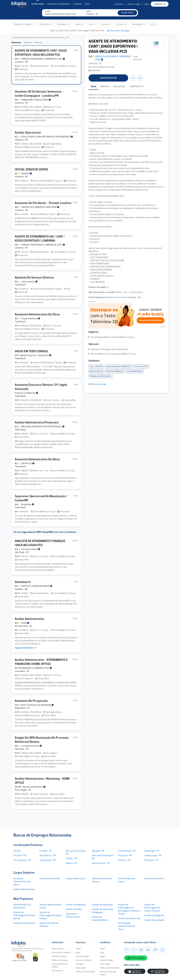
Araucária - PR (125, 855)
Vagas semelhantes (26, 648)
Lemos (29, 282)
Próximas (38, 42)
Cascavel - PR (20, 855)
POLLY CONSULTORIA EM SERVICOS (47, 137)
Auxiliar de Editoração (103, 905)
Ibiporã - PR (71, 863)
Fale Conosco (57, 971)
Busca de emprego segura (108, 973)
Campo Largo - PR (153, 855)
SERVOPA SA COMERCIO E (40, 207)
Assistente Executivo (154, 878)
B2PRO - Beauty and (30, 787)
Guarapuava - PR (48, 860)
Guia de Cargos (107, 960)
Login (146, 4)
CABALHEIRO (36, 100)
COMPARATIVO (136, 86)
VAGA (93, 86)
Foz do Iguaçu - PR (22, 860)
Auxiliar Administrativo (24, 889)
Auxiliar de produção (154, 920)
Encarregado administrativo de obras (127, 926)
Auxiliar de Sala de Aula (129, 918)
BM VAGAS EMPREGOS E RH (43, 426)
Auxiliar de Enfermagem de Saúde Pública (51, 915)
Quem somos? (58, 949)
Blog (87, 4)
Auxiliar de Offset (74, 909)
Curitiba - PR (46, 851)
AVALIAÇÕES (119, 86)
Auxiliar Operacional (76, 878)
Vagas (103, 956)
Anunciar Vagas (83, 956)
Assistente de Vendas (50, 878)
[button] (127, 13)
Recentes (28, 42)
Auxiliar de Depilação (76, 905)
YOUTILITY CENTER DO (37, 586)
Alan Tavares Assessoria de (34, 705)
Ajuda (78, 949)
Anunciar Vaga (134, 4)
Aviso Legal (81, 968)
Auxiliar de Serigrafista (24, 923)
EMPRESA (105, 86)
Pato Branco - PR (48, 855)
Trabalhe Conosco (59, 956)
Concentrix (31, 549)
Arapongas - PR (152, 851)
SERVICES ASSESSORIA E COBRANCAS (43, 59)
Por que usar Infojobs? (61, 952)
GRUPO (28, 463)
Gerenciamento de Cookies (60, 965)
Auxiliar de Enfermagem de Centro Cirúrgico (152, 908)
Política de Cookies (60, 960)
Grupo (31, 318)
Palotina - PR (124, 860)
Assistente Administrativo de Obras (22, 882)
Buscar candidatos (84, 960)
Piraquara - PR (151, 860)
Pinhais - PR (71, 858)
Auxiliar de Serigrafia (154, 915)
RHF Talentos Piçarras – (33, 355)
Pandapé (80, 964)
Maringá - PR (98, 851)
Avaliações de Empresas (59, 4)
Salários (77, 4)
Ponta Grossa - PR (127, 851)
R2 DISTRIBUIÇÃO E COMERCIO (33, 668)
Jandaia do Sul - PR (101, 863)
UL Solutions (31, 746)
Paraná (17, 851)
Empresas (119, 4)
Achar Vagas (38, 4)
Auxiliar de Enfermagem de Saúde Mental (24, 915)
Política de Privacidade (86, 972)
